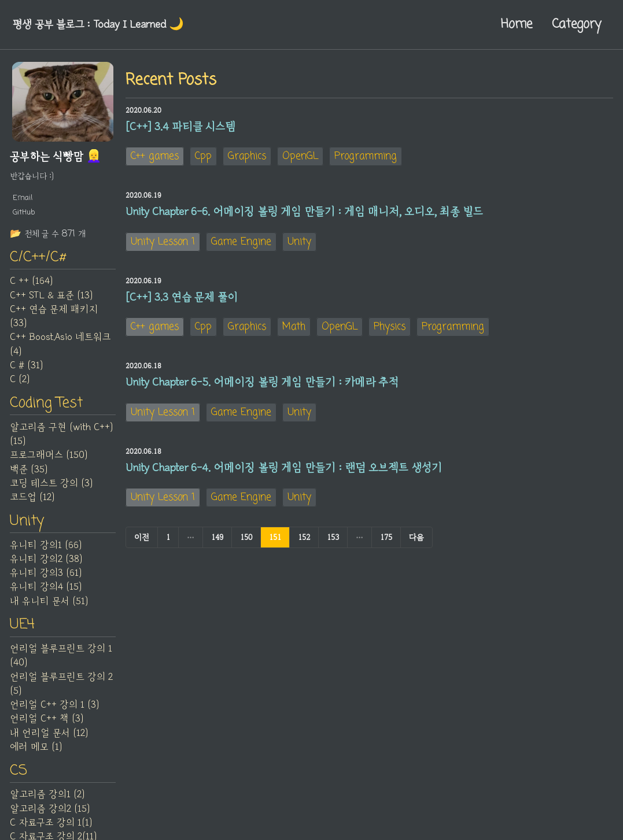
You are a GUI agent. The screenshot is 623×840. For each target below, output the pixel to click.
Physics (390, 330)
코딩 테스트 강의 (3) (51, 484)
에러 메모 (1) (36, 749)
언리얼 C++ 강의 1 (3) (54, 707)
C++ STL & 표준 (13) (51, 296)
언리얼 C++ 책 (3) (47, 721)
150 (246, 542)
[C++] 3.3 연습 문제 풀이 (182, 299)
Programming (366, 157)
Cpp (203, 157)
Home (517, 24)
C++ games (155, 157)
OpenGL (300, 157)
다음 (416, 542)
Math (294, 330)
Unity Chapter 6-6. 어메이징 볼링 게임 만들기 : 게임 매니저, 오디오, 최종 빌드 (304, 213)
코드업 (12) (32, 499)
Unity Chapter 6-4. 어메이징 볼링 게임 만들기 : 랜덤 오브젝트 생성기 (284, 472)
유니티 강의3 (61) (46, 575)
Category (576, 24)
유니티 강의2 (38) (46, 561)
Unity (299, 243)
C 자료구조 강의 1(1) (51, 826)
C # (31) (26, 367)
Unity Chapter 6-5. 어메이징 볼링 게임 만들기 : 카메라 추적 (262, 386)
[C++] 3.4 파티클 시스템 (180, 127)
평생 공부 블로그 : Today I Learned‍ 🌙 (101, 24)
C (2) (20, 380)
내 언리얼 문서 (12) (49, 735)
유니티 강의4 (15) (46, 589)
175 (386, 542)
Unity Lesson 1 (163, 243)
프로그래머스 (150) (49, 457)
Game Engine (241, 243)
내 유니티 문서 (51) (49, 603)
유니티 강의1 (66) (46, 547)
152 (304, 542)
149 (217, 542)
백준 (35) (29, 471)
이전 (142, 542)
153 (333, 542)
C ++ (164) (31, 282)
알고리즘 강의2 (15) (50, 811)
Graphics (247, 157)
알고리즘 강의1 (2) (47, 797)
